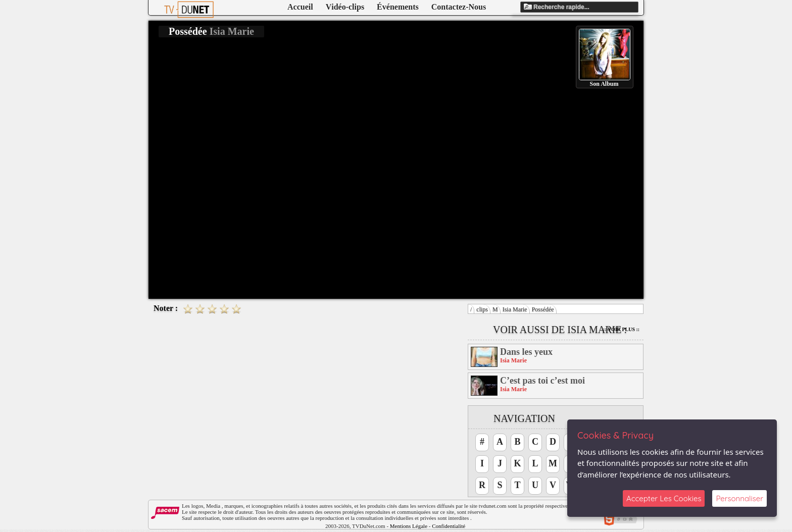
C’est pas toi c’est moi (542, 381)
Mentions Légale (409, 526)
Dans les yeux (526, 352)
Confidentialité (449, 526)
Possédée (543, 309)
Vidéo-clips (345, 7)
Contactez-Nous (459, 7)
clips (482, 309)
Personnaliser (739, 498)
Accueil (300, 7)
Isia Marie (515, 309)
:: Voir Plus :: (621, 329)
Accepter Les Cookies (664, 498)
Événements (398, 7)
